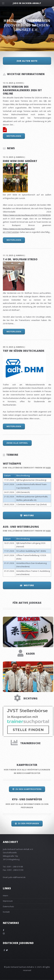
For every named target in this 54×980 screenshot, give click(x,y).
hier (48, 468)
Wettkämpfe (12, 464)
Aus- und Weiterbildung (21, 527)
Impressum (8, 901)
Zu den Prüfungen (29, 824)
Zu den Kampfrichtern (29, 789)
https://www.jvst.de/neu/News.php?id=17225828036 (27, 215)
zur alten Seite (27, 61)
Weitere (29, 515)
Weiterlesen (14, 136)
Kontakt (6, 912)
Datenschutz (8, 906)
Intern (5, 896)
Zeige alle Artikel (17, 443)
